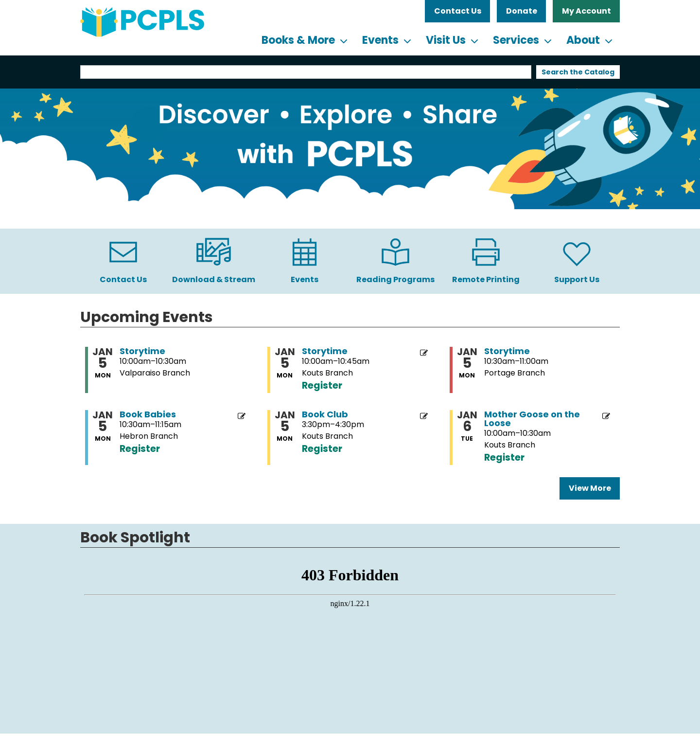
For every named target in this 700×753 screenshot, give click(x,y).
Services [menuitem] (516, 40)
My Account (586, 11)
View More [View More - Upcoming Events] (590, 488)
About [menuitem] (583, 40)
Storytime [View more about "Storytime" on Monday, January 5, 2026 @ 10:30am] (507, 351)
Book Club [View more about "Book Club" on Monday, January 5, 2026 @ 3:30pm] (325, 414)
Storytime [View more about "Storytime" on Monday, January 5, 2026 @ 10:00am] (142, 351)
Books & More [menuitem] (298, 40)
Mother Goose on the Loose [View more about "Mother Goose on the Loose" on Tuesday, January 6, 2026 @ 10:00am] (532, 419)
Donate (522, 11)
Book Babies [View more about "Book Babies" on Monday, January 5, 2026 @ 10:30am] (148, 414)
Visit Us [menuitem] (446, 40)
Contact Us (458, 11)
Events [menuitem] (380, 40)
